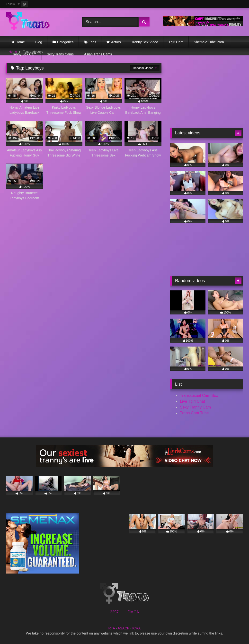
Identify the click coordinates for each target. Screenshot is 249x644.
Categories (65, 42)
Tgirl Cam (176, 42)
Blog (39, 42)
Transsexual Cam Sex (199, 396)
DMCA (133, 612)
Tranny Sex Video (145, 42)
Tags (93, 42)
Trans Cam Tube (194, 413)
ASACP (123, 628)
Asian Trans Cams (98, 54)
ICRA (136, 628)
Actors (116, 42)
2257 (114, 612)
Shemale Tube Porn (209, 42)
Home (20, 42)
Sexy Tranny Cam (195, 407)
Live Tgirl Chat (192, 401)
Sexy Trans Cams (60, 54)
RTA (112, 628)
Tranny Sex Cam (24, 54)
